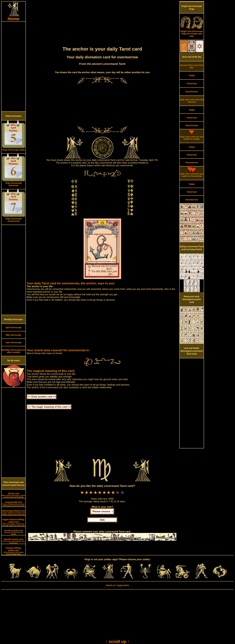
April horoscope (13, 327)
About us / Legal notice (117, 585)
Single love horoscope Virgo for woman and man (192, 33)
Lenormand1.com (13, 504)
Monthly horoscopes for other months (13, 351)
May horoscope (14, 335)
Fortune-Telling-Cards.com (13, 551)
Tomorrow (192, 84)
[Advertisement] (13, 66)
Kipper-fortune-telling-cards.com (13, 522)
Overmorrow (192, 92)
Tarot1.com (13, 495)
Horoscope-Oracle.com (13, 512)
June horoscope (13, 342)
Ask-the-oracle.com (13, 541)
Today (192, 75)
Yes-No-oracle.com (13, 532)
